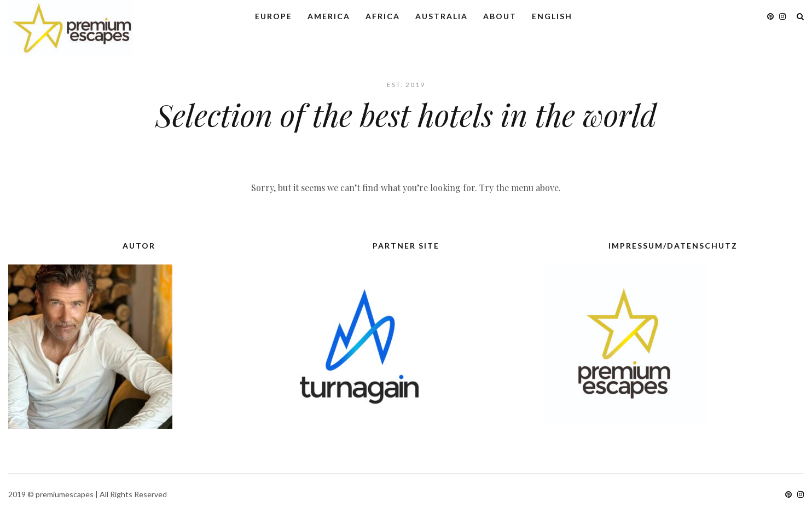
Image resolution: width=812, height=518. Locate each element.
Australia (442, 16)
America (329, 16)
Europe (274, 16)
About (500, 16)
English (552, 16)
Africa (383, 16)
